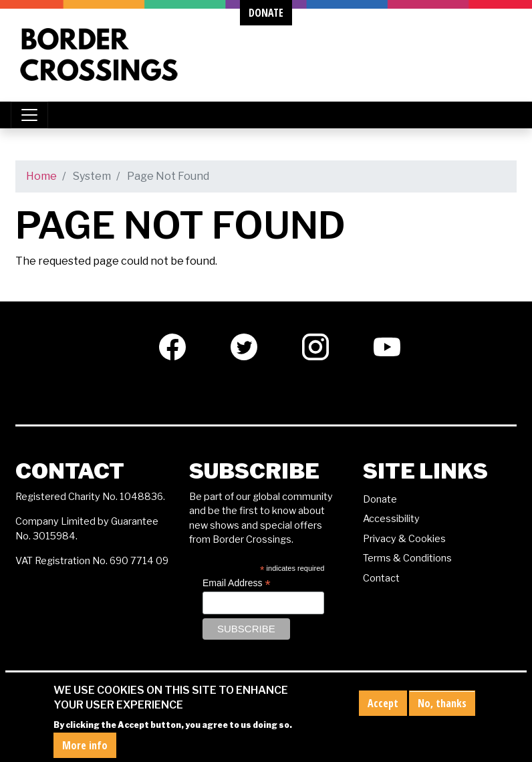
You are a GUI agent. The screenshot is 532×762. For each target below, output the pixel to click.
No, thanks (442, 710)
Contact (381, 578)
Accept (383, 710)
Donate (380, 499)
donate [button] (266, 13)
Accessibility (391, 519)
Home (41, 176)
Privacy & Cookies (404, 539)
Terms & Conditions (407, 558)
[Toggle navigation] (29, 115)
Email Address (237, 583)
